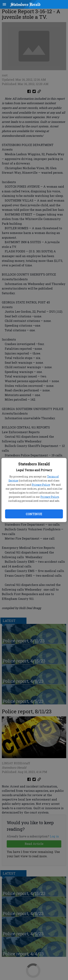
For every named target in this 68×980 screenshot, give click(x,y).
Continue (34, 514)
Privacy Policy (41, 485)
